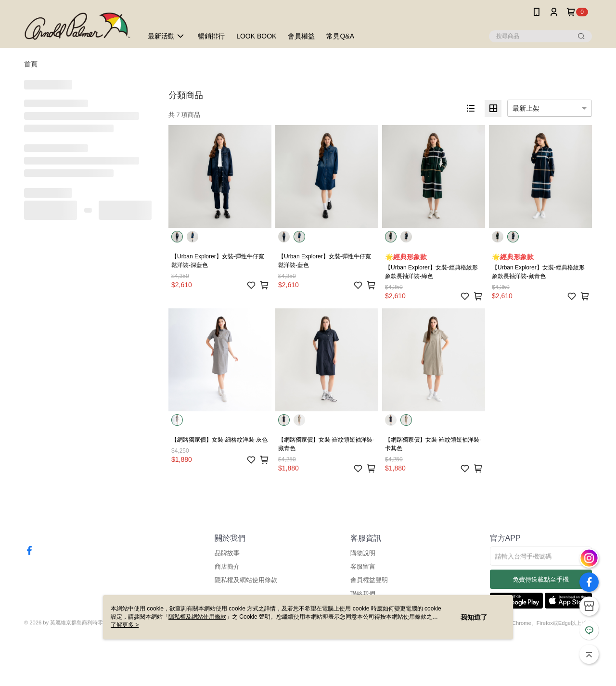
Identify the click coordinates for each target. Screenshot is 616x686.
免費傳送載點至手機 (541, 579)
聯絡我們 (363, 594)
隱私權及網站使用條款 (246, 580)
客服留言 (363, 566)
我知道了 (474, 617)
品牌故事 (227, 553)
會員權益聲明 (369, 580)
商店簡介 (227, 566)
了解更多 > (125, 625)
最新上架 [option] (526, 108)
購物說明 (363, 553)
